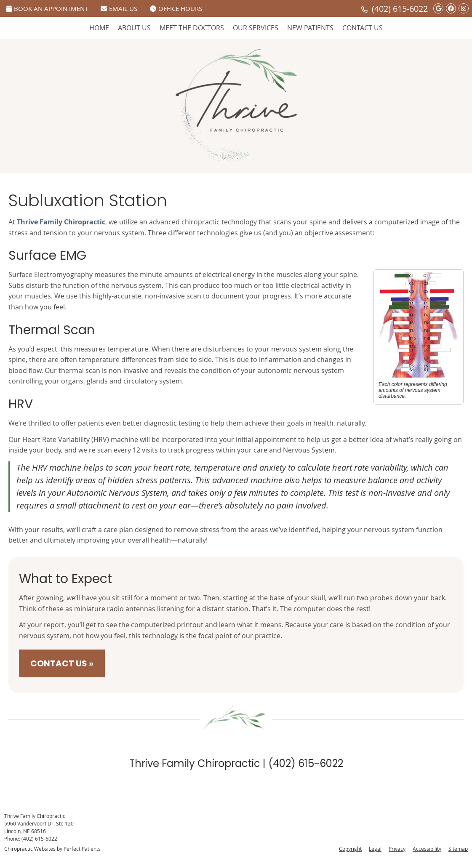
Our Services (256, 28)
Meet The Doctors (192, 28)
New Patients (310, 28)
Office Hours (176, 8)
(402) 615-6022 (400, 9)
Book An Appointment (47, 8)
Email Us (119, 8)
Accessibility (427, 849)
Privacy (397, 849)
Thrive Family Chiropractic (61, 222)
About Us (134, 28)
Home (99, 28)
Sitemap (458, 849)
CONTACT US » (62, 663)
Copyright (350, 849)
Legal (375, 849)
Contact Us (363, 28)
